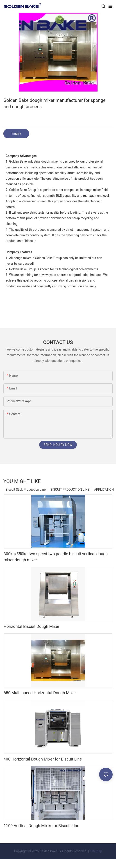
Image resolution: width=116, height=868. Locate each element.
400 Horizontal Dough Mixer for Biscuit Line (43, 759)
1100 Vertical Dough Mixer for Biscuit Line (41, 826)
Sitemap (96, 851)
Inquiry (16, 134)
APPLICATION (104, 490)
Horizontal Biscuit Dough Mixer (31, 626)
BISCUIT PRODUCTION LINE (70, 490)
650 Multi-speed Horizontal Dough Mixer (40, 693)
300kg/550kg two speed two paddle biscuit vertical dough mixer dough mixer (56, 557)
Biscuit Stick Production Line (26, 490)
